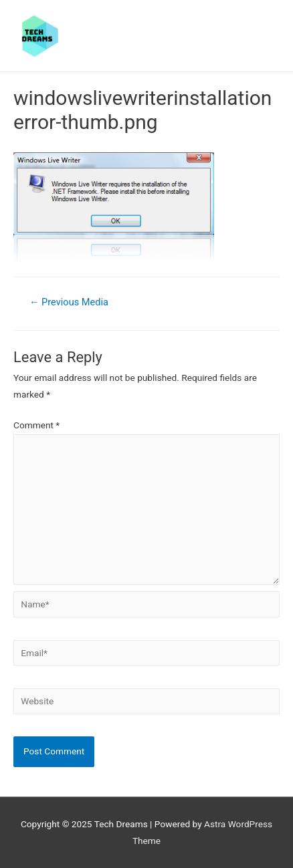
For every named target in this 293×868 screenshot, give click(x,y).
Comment (36, 425)
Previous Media (69, 302)
